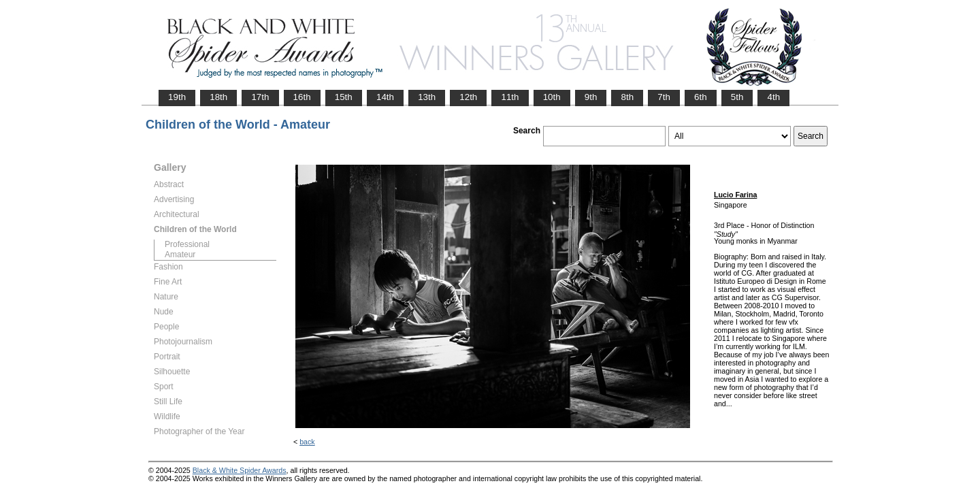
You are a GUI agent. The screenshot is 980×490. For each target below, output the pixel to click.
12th (468, 97)
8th (627, 97)
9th (591, 97)
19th (177, 97)
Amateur (180, 255)
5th (737, 97)
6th (701, 97)
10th (552, 97)
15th (344, 97)
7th (664, 97)
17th (260, 97)
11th (510, 97)
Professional (187, 244)
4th (773, 97)
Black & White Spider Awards (240, 470)
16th (302, 97)
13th (427, 97)
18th (218, 97)
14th (385, 97)
